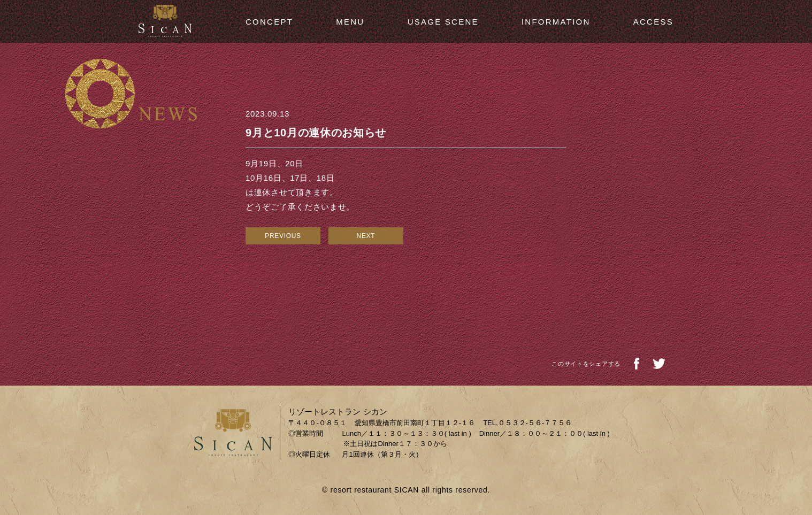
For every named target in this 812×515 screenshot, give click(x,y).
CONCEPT (269, 22)
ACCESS (653, 22)
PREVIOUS (283, 236)
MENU (350, 22)
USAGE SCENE (443, 22)
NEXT (366, 236)
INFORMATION (556, 22)
